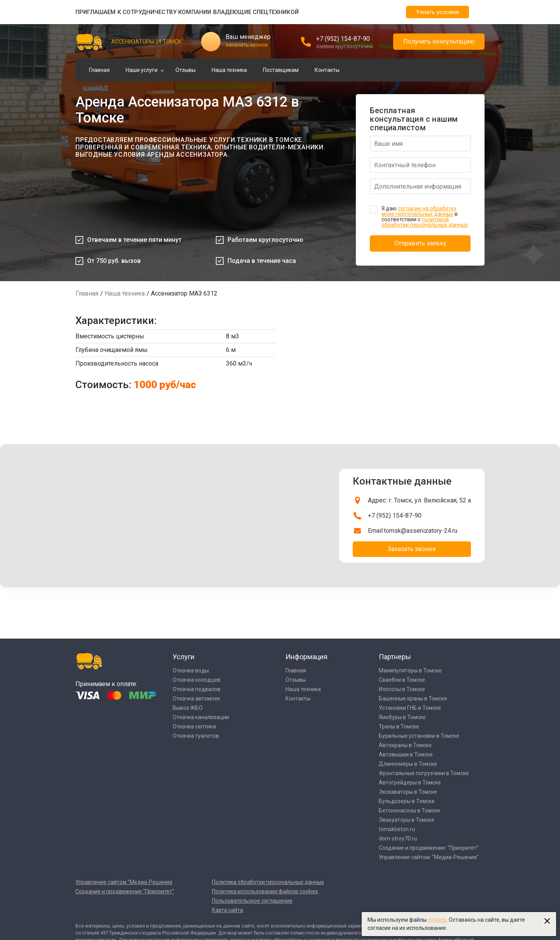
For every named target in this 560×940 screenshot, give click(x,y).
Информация (306, 657)
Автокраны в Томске (405, 745)
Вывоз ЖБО (188, 708)
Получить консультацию (439, 41)
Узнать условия (437, 12)
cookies (437, 920)
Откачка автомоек (196, 698)
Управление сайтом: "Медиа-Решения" (429, 857)
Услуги (184, 657)
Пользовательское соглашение (252, 901)
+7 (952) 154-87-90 (343, 39)
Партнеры (395, 657)
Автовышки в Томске (406, 754)
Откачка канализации (201, 717)
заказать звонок (247, 45)
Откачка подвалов (197, 689)
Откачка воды (191, 670)
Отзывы (185, 70)
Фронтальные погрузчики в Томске (424, 773)
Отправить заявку (420, 243)
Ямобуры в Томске (402, 717)
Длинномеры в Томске (408, 764)
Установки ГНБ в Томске (410, 708)
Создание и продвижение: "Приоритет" (429, 848)
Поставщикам (281, 70)
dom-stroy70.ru (398, 838)
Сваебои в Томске (402, 680)
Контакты (327, 70)
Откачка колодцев (197, 680)
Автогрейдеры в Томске (410, 782)
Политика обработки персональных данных (268, 882)
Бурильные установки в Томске (419, 736)
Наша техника (229, 70)
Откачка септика (194, 726)
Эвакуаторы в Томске (407, 820)
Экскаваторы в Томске (408, 792)
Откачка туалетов (196, 736)
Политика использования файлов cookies (265, 891)
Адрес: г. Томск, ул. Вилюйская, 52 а (419, 500)
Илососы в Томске (402, 689)
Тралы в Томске (399, 726)
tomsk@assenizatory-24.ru (421, 531)
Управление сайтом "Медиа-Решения (124, 882)
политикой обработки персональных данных (425, 222)
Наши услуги (142, 70)
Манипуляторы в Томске (410, 670)
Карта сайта (227, 910)
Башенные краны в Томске (413, 698)
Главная (99, 70)
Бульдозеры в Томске (407, 801)
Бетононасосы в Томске (409, 810)
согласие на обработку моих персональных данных (419, 211)
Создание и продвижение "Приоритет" (125, 891)
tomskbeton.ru (397, 829)
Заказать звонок (412, 549)
